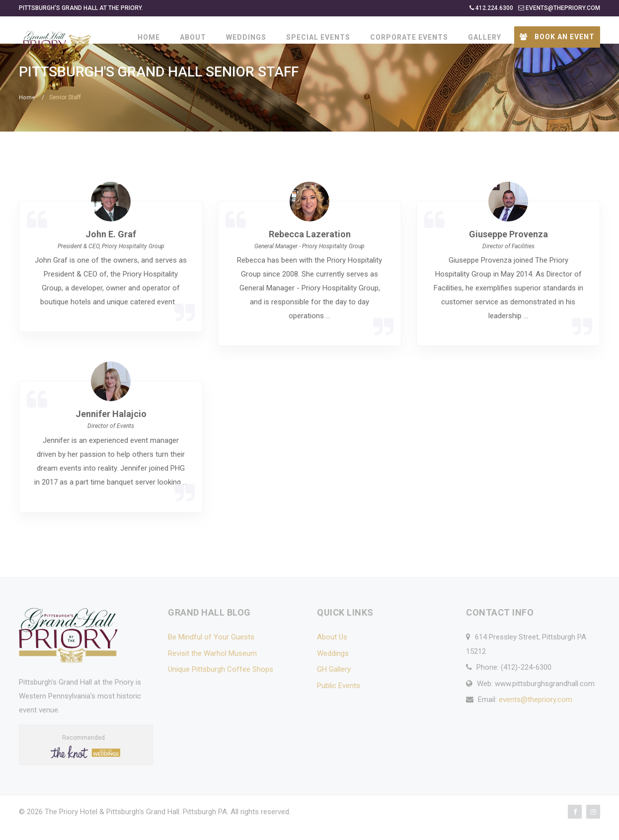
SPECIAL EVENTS (318, 37)
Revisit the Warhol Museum (212, 667)
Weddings (333, 667)
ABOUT (193, 37)
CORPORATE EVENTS (409, 37)
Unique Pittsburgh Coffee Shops (221, 683)
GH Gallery (334, 683)
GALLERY (485, 37)
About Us (332, 651)
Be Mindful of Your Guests (211, 651)
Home (27, 112)
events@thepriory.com (536, 713)
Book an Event (557, 37)
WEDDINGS (246, 37)
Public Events (339, 700)
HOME (149, 37)
